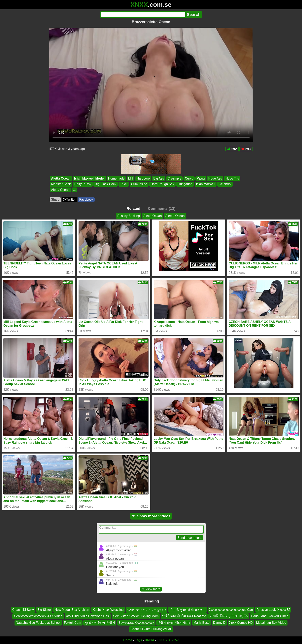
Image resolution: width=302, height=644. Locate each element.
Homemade (116, 178)
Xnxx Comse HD (241, 623)
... (74, 190)
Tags (138, 640)
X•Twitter (69, 200)
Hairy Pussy (83, 184)
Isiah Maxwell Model (89, 178)
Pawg (201, 178)
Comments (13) (162, 208)
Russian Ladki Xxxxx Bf (273, 610)
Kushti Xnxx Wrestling (108, 610)
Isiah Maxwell (205, 184)
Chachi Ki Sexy (23, 610)
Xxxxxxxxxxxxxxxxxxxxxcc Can (231, 610)
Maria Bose (201, 623)
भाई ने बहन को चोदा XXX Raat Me (184, 616)
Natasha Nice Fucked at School (38, 623)
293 (246, 149)
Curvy (189, 178)
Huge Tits (232, 178)
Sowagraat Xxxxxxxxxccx (136, 623)
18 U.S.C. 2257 (168, 640)
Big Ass (159, 178)
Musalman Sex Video (271, 623)
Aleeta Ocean (175, 216)
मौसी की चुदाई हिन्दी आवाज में (187, 610)
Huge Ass (215, 178)
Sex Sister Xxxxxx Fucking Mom (136, 616)
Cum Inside (139, 184)
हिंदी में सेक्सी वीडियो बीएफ (174, 623)
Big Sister (44, 610)
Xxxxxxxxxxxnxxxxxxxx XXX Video (38, 616)
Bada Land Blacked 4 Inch (270, 616)
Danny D (219, 623)
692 (232, 149)
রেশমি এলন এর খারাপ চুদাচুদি (147, 610)
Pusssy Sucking (129, 216)
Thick (123, 184)
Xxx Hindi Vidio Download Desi (88, 616)
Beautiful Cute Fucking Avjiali (151, 629)
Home (128, 640)
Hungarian (185, 184)
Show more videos (151, 516)
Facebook (86, 200)
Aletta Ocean (61, 178)
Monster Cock (61, 184)
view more (151, 589)
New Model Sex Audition (72, 610)
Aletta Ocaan (153, 216)
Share (55, 200)
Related (133, 208)
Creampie (174, 178)
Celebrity (225, 184)
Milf (131, 178)
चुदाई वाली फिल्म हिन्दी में (100, 623)
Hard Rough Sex (162, 184)
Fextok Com (73, 623)
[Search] (143, 15)
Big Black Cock (106, 184)
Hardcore (143, 178)
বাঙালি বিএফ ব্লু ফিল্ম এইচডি (229, 616)
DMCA (150, 640)
